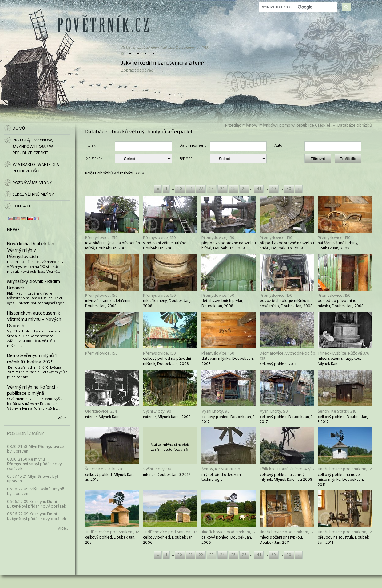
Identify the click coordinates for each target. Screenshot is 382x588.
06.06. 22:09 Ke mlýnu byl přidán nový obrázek (37, 504)
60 (274, 189)
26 (244, 189)
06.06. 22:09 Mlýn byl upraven (36, 492)
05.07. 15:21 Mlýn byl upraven (32, 479)
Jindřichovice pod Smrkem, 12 (345, 469)
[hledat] (298, 7)
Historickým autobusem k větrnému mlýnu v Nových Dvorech (34, 320)
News (13, 230)
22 (201, 189)
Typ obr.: (186, 159)
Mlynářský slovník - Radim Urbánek (34, 285)
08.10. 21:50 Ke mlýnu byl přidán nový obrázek (34, 464)
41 (259, 189)
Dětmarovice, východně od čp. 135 (288, 356)
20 (180, 189)
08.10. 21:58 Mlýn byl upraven (35, 449)
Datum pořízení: (193, 146)
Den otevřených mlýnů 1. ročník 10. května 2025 (32, 359)
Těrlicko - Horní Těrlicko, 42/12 (287, 469)
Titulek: (91, 146)
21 (190, 189)
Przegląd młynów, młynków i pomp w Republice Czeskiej (278, 125)
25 (233, 189)
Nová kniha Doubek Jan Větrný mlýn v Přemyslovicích (31, 250)
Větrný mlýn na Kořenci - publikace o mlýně (33, 391)
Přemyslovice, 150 (101, 238)
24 (223, 189)
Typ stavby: (94, 159)
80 (289, 189)
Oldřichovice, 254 (101, 412)
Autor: (279, 146)
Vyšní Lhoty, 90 (157, 412)
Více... (63, 418)
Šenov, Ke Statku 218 (337, 412)
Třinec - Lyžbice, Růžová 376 (343, 353)
